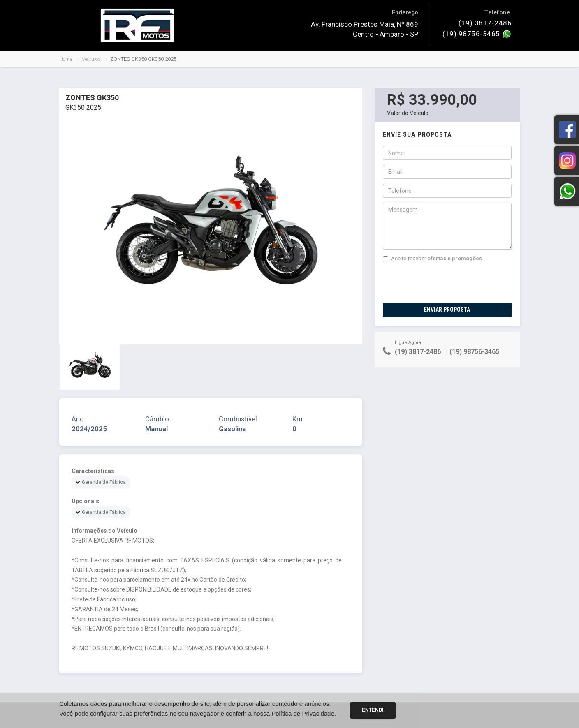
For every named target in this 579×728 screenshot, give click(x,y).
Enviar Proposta (447, 310)
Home (66, 59)
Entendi (373, 710)
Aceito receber (432, 258)
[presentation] (445, 282)
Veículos (91, 59)
